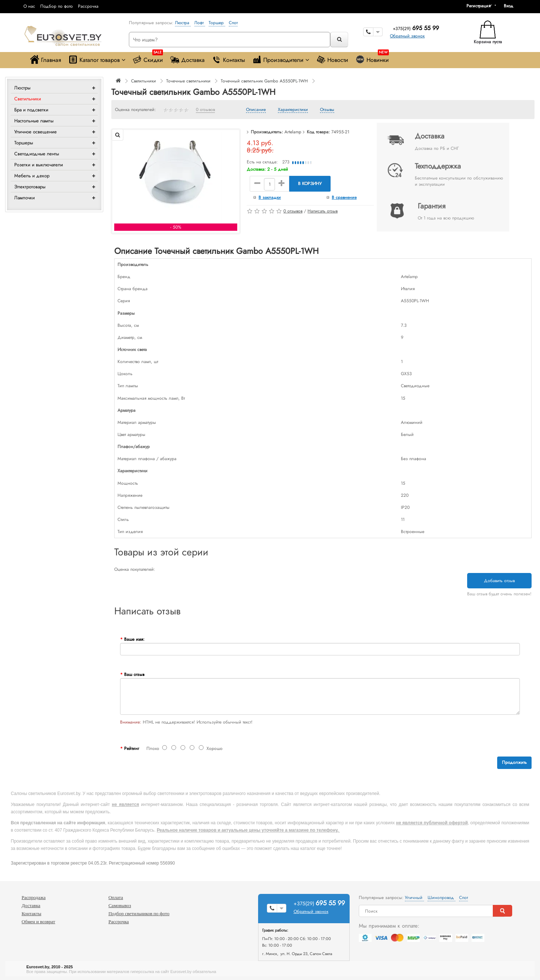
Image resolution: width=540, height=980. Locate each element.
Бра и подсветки (31, 110)
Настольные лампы (34, 121)
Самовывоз (120, 905)
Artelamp (293, 132)
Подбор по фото (57, 6)
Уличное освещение (36, 132)
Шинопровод (442, 898)
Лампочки (25, 198)
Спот (233, 23)
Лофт (200, 23)
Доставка (187, 60)
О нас (29, 6)
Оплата (116, 897)
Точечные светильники (188, 81)
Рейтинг (132, 748)
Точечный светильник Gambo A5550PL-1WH (264, 81)
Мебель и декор (32, 176)
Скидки (148, 58)
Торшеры (24, 143)
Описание (256, 110)
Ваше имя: (134, 639)
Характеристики (293, 110)
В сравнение (344, 197)
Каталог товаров (97, 60)
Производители (281, 60)
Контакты (228, 60)
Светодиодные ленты (37, 154)
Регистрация (478, 6)
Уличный (414, 898)
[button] (511, 6)
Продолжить (514, 762)
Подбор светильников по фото (139, 914)
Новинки (372, 58)
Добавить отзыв (499, 581)
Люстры (22, 88)
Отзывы (327, 110)
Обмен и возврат (38, 922)
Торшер (217, 23)
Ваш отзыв (134, 674)
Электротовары (30, 187)
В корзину (310, 184)
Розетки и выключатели (39, 165)
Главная (46, 60)
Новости (332, 60)
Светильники (28, 99)
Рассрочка (88, 6)
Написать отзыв (323, 211)
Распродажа (34, 897)
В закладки (270, 197)
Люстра (183, 23)
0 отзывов (205, 110)
